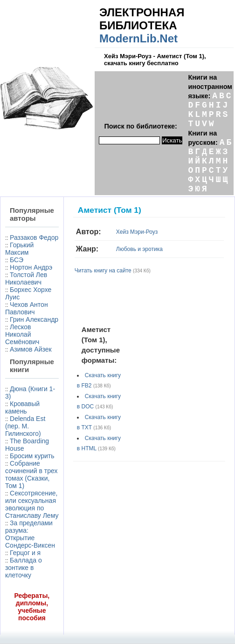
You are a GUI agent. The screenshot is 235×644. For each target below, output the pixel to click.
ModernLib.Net (138, 38)
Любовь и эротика (139, 249)
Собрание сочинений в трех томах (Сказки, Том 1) (31, 475)
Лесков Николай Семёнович (22, 334)
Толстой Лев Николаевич (26, 278)
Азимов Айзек (31, 349)
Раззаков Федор (34, 237)
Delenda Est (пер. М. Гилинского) (25, 426)
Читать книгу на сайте (103, 271)
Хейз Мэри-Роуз (137, 232)
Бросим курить (32, 456)
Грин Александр (34, 319)
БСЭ (17, 260)
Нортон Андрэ (31, 267)
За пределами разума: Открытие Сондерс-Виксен (30, 534)
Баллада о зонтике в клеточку (24, 568)
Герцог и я (25, 553)
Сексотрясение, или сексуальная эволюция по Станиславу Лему (32, 504)
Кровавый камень (22, 407)
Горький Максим (19, 249)
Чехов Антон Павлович (27, 308)
